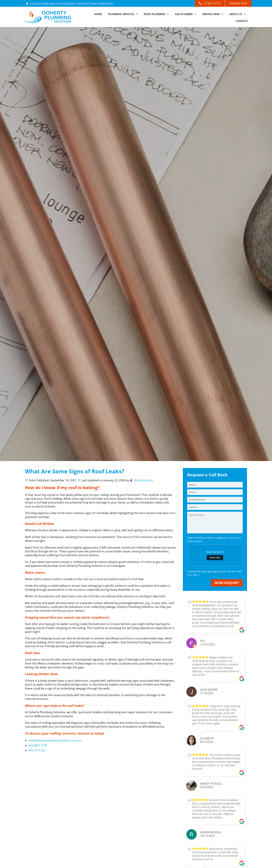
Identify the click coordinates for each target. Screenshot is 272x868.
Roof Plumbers (156, 14)
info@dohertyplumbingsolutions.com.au (55, 740)
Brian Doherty (144, 480)
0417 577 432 (37, 750)
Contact (242, 21)
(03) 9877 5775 (38, 745)
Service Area (213, 14)
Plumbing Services (123, 14)
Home (98, 14)
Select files (215, 557)
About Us (238, 14)
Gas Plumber (186, 14)
